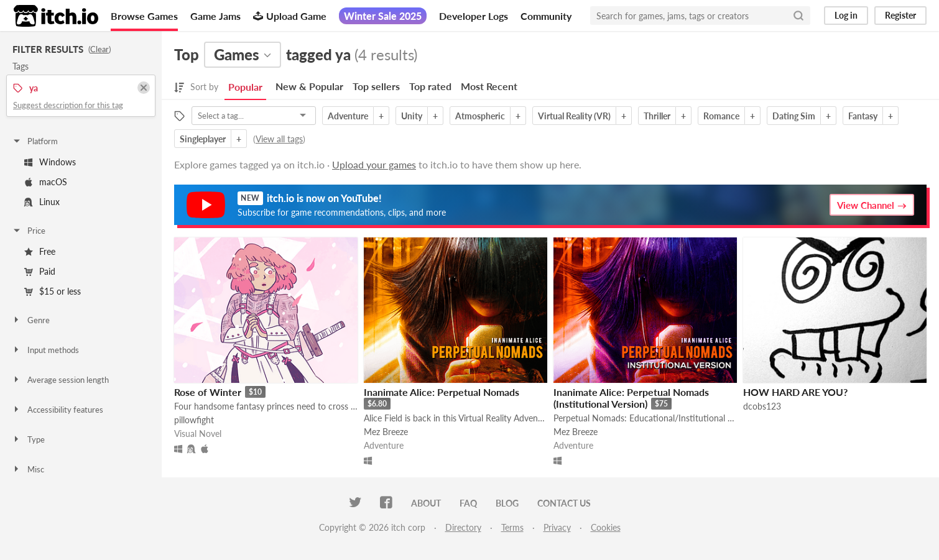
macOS (46, 182)
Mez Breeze (386, 432)
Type (28, 439)
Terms (512, 527)
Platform (35, 141)
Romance (721, 116)
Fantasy (863, 116)
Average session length (60, 380)
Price (29, 231)
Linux (42, 202)
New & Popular (309, 86)
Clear (99, 49)
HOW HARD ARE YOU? (795, 392)
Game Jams (215, 16)
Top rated (430, 86)
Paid (40, 271)
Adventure (348, 116)
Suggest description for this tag (68, 105)
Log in (846, 15)
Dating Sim (794, 116)
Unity (412, 116)
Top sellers (376, 86)
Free (40, 251)
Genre (31, 320)
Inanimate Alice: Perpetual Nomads (442, 392)
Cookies (606, 527)
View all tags (279, 139)
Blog (507, 503)
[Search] (798, 16)
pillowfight (194, 420)
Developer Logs (474, 16)
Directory (463, 527)
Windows (50, 162)
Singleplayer (203, 139)
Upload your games (374, 164)
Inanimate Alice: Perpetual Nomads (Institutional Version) (631, 398)
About (426, 503)
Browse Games (144, 16)
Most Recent (489, 86)
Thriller (657, 116)
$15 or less (53, 291)
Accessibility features (58, 410)
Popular (245, 87)
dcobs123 (762, 406)
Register (900, 15)
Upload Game (290, 16)
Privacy (557, 527)
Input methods (45, 350)
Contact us (564, 503)
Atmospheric (480, 116)
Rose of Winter (208, 392)
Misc (28, 469)
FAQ (468, 503)
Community (546, 16)
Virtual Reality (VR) (574, 116)
